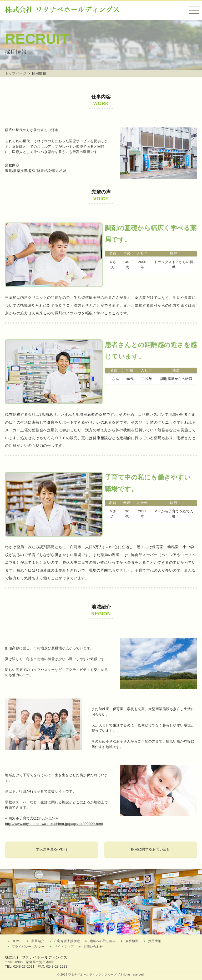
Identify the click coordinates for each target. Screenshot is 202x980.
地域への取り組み (103, 941)
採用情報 (155, 941)
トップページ (16, 73)
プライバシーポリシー (28, 947)
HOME (17, 941)
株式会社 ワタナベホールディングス (36, 957)
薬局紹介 (38, 941)
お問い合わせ (93, 947)
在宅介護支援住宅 (67, 941)
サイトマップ (64, 947)
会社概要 (132, 941)
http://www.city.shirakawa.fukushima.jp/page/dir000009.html (54, 824)
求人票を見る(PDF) (52, 849)
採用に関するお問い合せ (151, 849)
